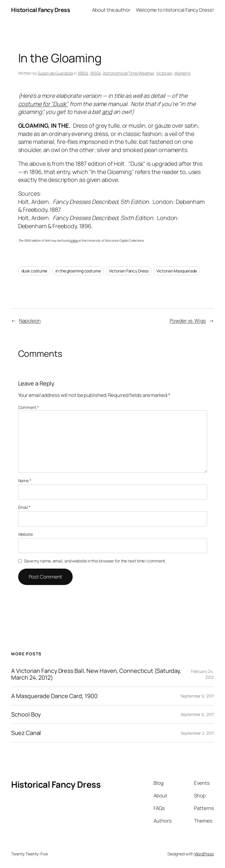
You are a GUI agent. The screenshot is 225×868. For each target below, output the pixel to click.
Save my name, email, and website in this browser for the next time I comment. (95, 561)
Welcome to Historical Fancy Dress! (175, 10)
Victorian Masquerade (177, 271)
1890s (95, 73)
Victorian (164, 73)
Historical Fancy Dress (41, 10)
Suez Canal (26, 733)
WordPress (204, 854)
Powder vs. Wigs (188, 321)
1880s (83, 73)
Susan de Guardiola (55, 73)
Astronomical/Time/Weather (129, 73)
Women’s (182, 73)
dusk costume (34, 271)
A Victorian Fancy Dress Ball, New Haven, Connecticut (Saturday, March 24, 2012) (96, 674)
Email (24, 507)
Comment (29, 407)
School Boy (26, 714)
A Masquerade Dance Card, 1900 (54, 696)
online (74, 241)
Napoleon (30, 321)
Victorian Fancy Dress (129, 271)
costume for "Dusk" (43, 104)
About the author (111, 10)
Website (25, 534)
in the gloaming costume (78, 271)
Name (25, 481)
